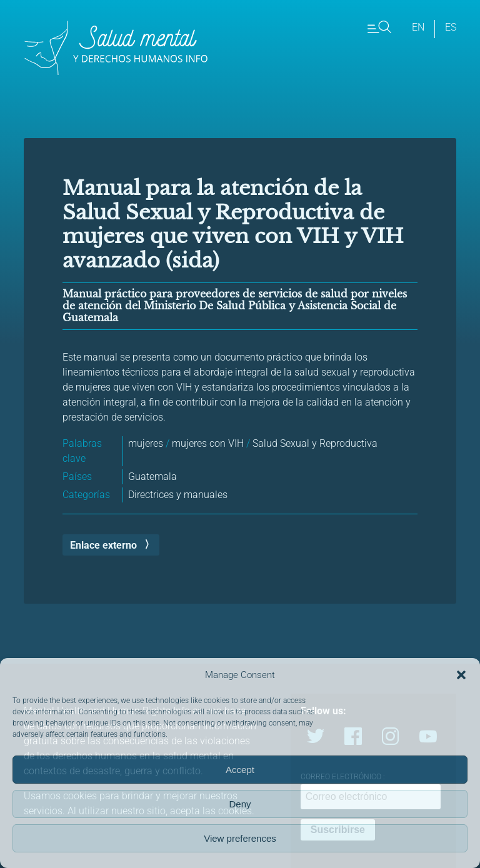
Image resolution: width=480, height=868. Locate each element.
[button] (461, 675)
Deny (240, 804)
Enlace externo (103, 545)
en (418, 27)
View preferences (240, 838)
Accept (240, 770)
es (451, 27)
